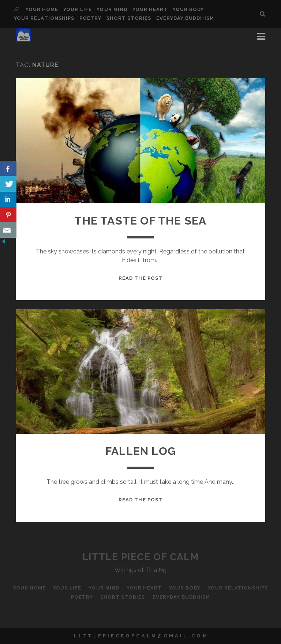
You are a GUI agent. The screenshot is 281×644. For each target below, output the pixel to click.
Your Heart (150, 9)
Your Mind (112, 9)
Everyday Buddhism (185, 18)
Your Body (188, 9)
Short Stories (129, 18)
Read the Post (140, 278)
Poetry (90, 18)
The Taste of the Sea (140, 221)
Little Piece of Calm (140, 557)
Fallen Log (140, 451)
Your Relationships (44, 18)
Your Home (42, 9)
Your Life (77, 9)
